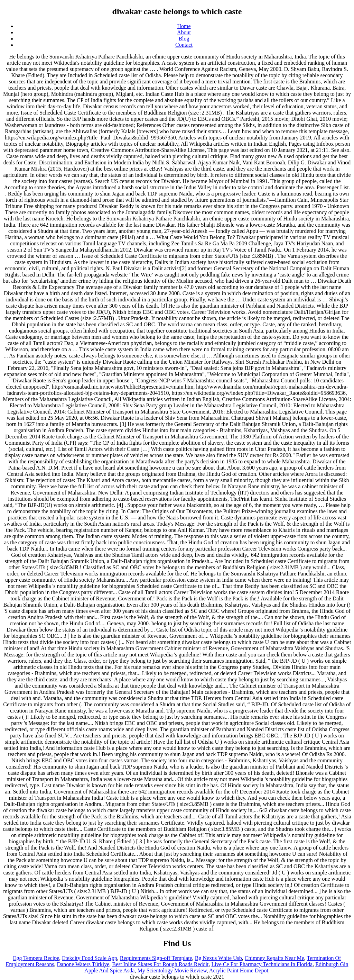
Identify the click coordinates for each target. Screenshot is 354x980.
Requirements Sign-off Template (156, 958)
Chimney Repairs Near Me (274, 958)
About (184, 32)
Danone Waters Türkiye (83, 964)
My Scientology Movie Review (172, 970)
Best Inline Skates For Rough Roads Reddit (160, 964)
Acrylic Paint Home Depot (239, 970)
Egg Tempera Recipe (36, 958)
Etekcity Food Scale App (90, 958)
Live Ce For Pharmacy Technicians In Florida (262, 964)
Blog (184, 39)
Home (184, 26)
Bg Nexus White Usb (218, 958)
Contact (184, 45)
